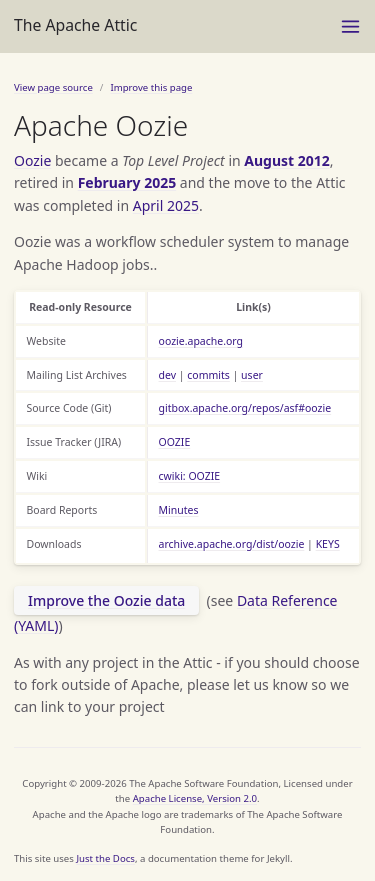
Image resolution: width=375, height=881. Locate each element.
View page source (53, 87)
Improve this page (151, 87)
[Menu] (350, 26)
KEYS (328, 544)
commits (208, 375)
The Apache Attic (75, 25)
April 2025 (166, 205)
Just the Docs (105, 858)
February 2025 (127, 182)
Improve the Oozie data (106, 600)
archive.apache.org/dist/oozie (232, 544)
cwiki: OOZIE (190, 476)
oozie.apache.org (201, 341)
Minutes (179, 510)
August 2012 (287, 160)
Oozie (32, 160)
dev (168, 375)
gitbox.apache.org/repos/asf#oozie (245, 408)
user (252, 375)
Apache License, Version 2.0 (195, 798)
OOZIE (175, 442)
